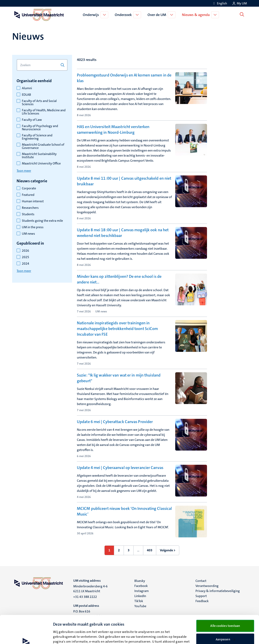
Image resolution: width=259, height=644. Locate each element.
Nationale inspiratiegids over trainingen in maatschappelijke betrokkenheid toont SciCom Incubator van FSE (117, 329)
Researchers (30, 208)
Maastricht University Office (41, 163)
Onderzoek (124, 15)
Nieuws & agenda (197, 15)
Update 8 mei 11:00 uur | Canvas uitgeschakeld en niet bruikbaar (124, 181)
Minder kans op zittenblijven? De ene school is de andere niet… (119, 279)
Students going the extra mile (42, 221)
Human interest (33, 201)
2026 (25, 251)
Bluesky (140, 581)
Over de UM (158, 15)
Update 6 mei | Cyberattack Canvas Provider (115, 422)
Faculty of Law (32, 120)
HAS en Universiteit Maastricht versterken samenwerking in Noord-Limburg (113, 129)
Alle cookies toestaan (225, 599)
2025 (25, 257)
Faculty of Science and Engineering (37, 137)
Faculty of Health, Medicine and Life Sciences (44, 112)
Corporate (29, 188)
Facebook (141, 586)
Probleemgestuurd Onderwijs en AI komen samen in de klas (124, 78)
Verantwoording (207, 586)
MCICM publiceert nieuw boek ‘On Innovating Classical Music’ (124, 511)
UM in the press (33, 227)
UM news (28, 234)
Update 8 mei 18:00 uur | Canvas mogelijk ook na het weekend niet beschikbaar (123, 233)
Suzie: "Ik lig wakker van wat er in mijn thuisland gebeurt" (119, 378)
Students (28, 214)
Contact (201, 581)
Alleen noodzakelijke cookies (225, 626)
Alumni (27, 88)
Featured (28, 195)
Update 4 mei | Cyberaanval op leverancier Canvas (120, 468)
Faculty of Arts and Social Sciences (39, 103)
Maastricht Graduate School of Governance (43, 146)
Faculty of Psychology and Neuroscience (40, 128)
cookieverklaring (73, 625)
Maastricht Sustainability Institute (39, 156)
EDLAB (26, 95)
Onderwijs (92, 15)
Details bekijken (64, 636)
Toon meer (24, 171)
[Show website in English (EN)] (220, 3)
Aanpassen (225, 613)
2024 (25, 264)
